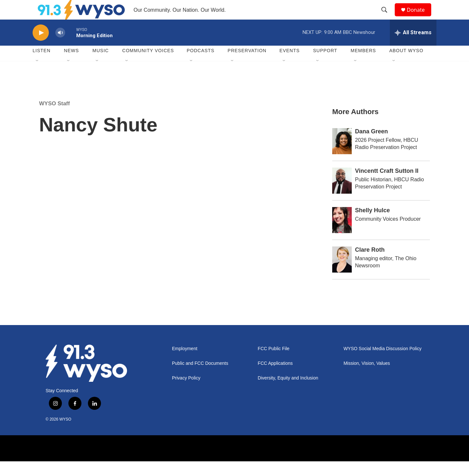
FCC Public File (273, 363)
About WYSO (406, 65)
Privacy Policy (186, 393)
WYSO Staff (54, 118)
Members (363, 65)
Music (101, 65)
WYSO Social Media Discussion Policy (383, 363)
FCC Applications (275, 378)
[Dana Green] (342, 156)
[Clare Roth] (342, 274)
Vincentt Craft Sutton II (387, 186)
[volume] (60, 47)
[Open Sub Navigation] (37, 76)
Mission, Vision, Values (367, 378)
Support (325, 65)
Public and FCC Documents (200, 378)
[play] (41, 47)
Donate (420, 17)
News (71, 65)
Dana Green (371, 146)
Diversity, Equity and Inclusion (288, 393)
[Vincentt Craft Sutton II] (342, 195)
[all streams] (413, 47)
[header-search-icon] (387, 17)
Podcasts (200, 65)
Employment (185, 363)
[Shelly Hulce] (342, 235)
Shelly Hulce (372, 225)
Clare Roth (370, 264)
